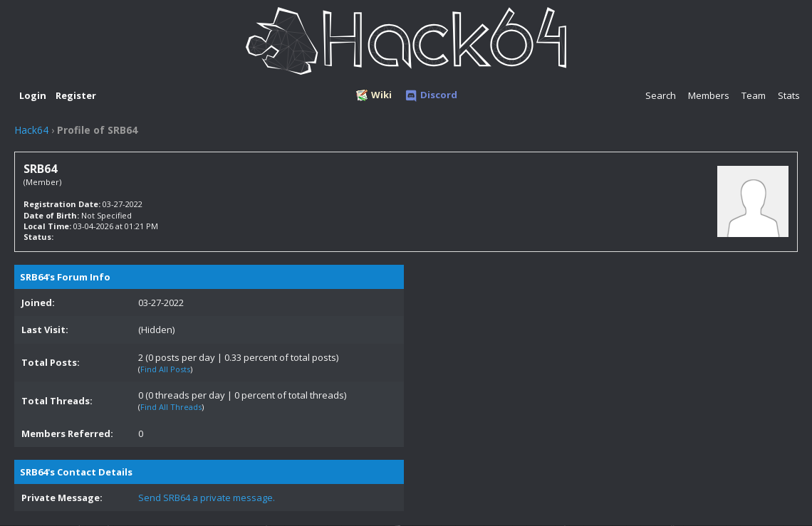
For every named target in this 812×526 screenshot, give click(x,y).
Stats (789, 95)
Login (33, 95)
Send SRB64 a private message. (207, 498)
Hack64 (31, 130)
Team (754, 95)
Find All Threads (171, 407)
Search (661, 95)
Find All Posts (165, 369)
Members (709, 95)
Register (76, 95)
